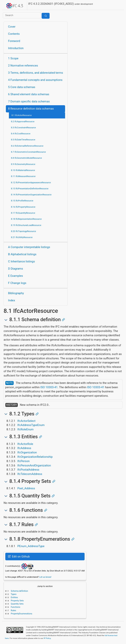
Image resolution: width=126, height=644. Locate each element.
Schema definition (19, 591)
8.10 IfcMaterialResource (23, 170)
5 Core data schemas (22, 87)
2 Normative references (23, 66)
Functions (15, 607)
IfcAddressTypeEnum (31, 425)
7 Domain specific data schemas (29, 101)
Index (12, 300)
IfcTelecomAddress (30, 474)
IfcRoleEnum (26, 429)
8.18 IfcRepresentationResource (26, 219)
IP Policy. (47, 638)
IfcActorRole (25, 444)
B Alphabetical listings (22, 254)
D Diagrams (16, 269)
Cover (12, 27)
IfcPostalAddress (28, 470)
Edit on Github (19, 557)
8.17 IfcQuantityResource (23, 213)
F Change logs (17, 283)
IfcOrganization (27, 452)
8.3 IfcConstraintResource (23, 128)
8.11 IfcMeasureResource (23, 176)
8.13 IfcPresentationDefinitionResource (30, 189)
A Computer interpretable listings (29, 247)
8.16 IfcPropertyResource (23, 207)
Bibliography (16, 293)
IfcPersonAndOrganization (34, 465)
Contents (14, 34)
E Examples (16, 276)
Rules (13, 610)
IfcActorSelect (26, 421)
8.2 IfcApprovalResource (23, 121)
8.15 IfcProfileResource (22, 201)
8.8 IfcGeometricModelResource (26, 158)
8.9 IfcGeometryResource (23, 164)
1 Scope (13, 58)
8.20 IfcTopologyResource (23, 231)
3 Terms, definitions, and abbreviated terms (36, 73)
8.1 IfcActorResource (22, 115)
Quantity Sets (17, 604)
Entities (14, 597)
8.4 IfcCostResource (21, 134)
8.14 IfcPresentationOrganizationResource (31, 195)
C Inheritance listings (21, 261)
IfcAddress (24, 448)
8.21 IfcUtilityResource (22, 237)
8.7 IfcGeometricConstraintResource (28, 152)
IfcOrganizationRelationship (35, 457)
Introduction (16, 48)
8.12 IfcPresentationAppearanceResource (31, 182)
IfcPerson (24, 461)
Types (13, 594)
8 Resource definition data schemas (31, 109)
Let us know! (45, 577)
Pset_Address (26, 488)
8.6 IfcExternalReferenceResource (27, 146)
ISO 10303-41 (49, 387)
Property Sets (17, 601)
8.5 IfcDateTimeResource (23, 140)
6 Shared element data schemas (29, 94)
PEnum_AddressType (31, 546)
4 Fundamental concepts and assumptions (35, 80)
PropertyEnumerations (21, 614)
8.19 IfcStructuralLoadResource (26, 225)
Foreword (14, 41)
